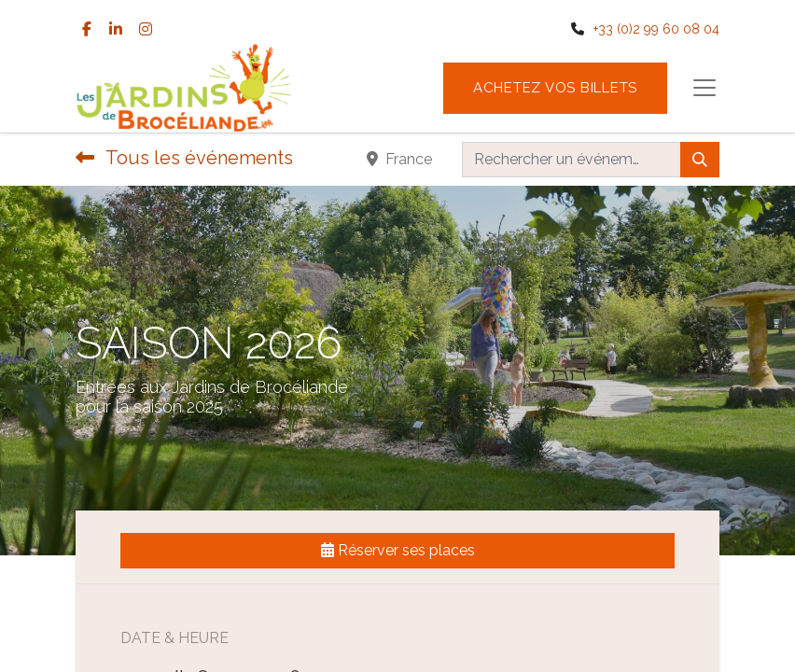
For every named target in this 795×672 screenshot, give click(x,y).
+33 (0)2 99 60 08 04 (656, 29)
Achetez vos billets (555, 88)
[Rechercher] (700, 160)
